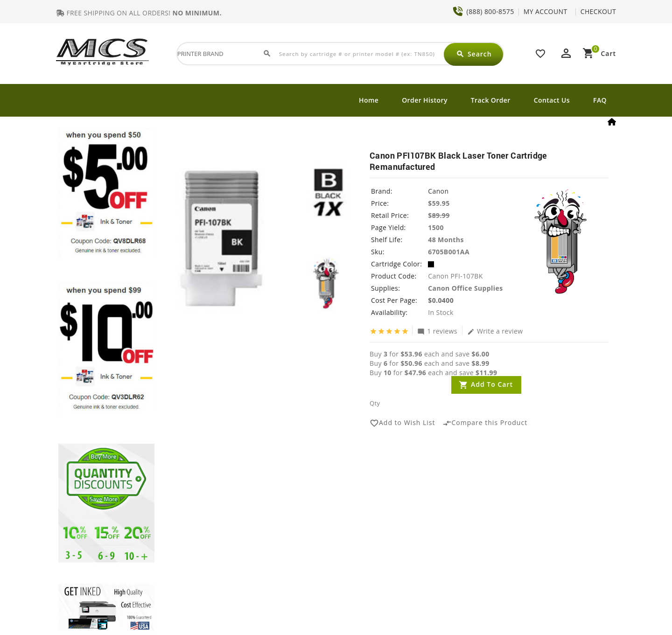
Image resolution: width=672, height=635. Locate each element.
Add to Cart (492, 384)
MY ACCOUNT (546, 11)
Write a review (495, 331)
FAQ (600, 100)
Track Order (491, 100)
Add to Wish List (402, 423)
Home (369, 100)
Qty (375, 403)
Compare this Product (485, 423)
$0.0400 (441, 300)
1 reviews (437, 331)
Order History (425, 100)
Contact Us (552, 100)
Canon (438, 191)
